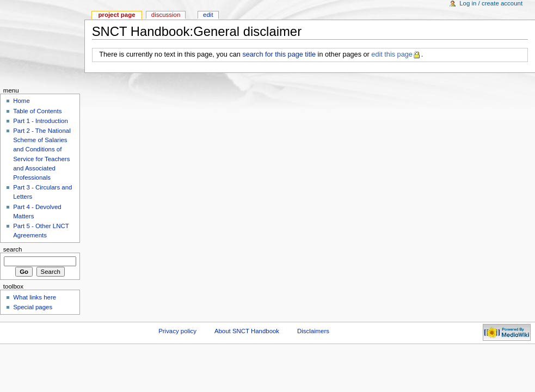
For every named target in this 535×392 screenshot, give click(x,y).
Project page (116, 15)
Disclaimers (313, 331)
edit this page (392, 54)
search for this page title (279, 54)
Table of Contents (37, 111)
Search (13, 249)
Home (21, 101)
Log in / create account (491, 3)
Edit (208, 15)
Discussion (166, 15)
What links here (35, 297)
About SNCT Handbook (247, 331)
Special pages (33, 307)
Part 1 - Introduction (41, 121)
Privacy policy (177, 331)
